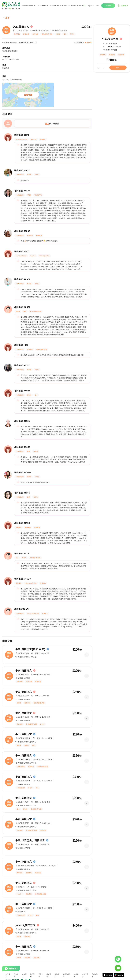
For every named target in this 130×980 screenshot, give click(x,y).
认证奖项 (24, 975)
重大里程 (33, 975)
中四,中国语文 (24, 713)
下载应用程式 (67, 975)
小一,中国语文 (24, 734)
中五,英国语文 (24, 692)
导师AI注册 (95, 975)
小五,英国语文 (21, 27)
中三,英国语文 (24, 798)
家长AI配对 (85, 975)
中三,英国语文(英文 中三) (30, 649)
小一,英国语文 (24, 947)
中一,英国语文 (24, 755)
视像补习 (41, 975)
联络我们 (57, 975)
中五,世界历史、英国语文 (30, 840)
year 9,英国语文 (25, 925)
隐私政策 (76, 975)
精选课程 (49, 975)
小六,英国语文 (24, 819)
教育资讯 (16, 975)
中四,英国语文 (24, 671)
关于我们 (8, 975)
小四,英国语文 (24, 777)
